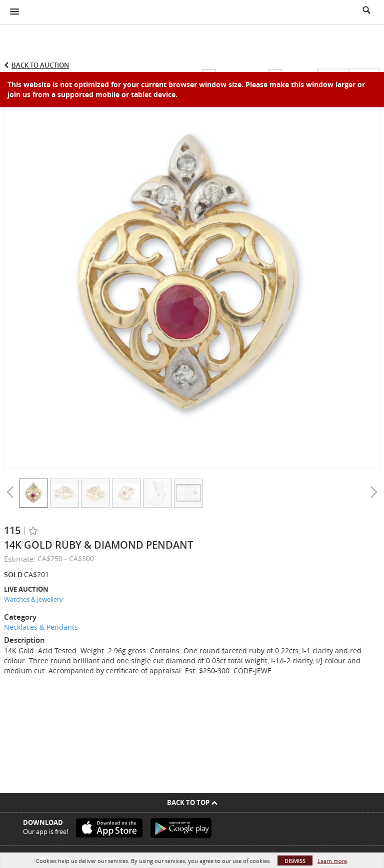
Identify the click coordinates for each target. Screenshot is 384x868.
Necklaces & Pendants (41, 627)
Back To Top (192, 802)
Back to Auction (40, 65)
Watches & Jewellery (33, 599)
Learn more (332, 861)
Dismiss (295, 861)
